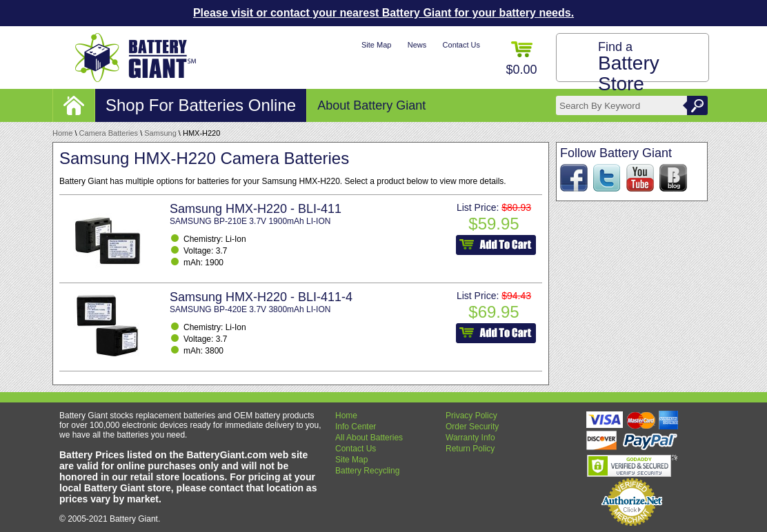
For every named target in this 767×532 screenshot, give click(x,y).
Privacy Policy (471, 416)
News (417, 45)
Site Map (376, 45)
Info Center (356, 427)
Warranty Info (470, 438)
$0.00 (521, 59)
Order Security (472, 427)
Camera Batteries (109, 133)
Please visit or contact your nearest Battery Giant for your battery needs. (383, 13)
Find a (629, 67)
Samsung (160, 133)
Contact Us (461, 45)
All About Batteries (369, 438)
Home (62, 133)
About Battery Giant (371, 105)
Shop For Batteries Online (201, 105)
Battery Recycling (367, 471)
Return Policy (470, 449)
